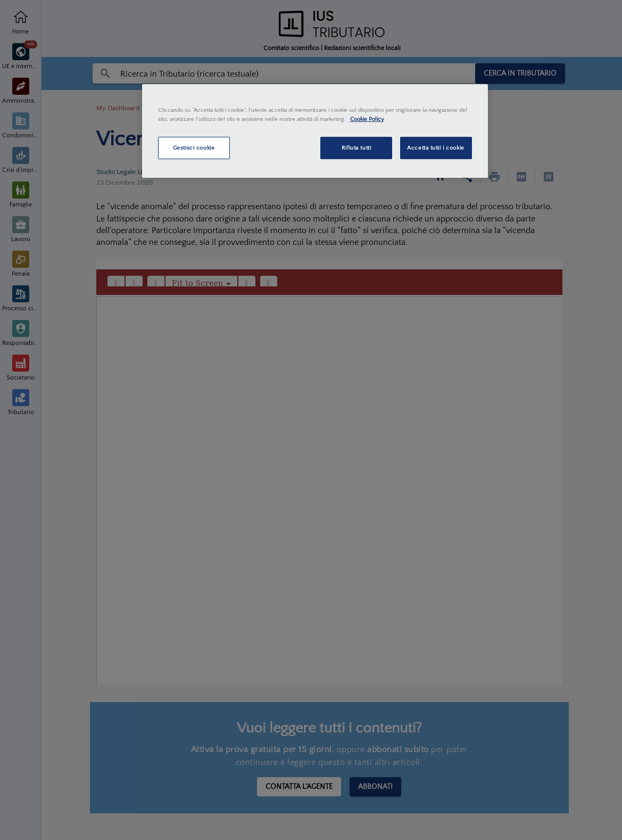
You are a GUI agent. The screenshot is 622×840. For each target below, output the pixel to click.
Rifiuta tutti (356, 148)
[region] (315, 131)
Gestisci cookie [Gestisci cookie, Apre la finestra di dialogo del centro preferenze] (194, 148)
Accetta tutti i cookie (436, 148)
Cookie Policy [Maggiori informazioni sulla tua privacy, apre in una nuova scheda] (367, 119)
